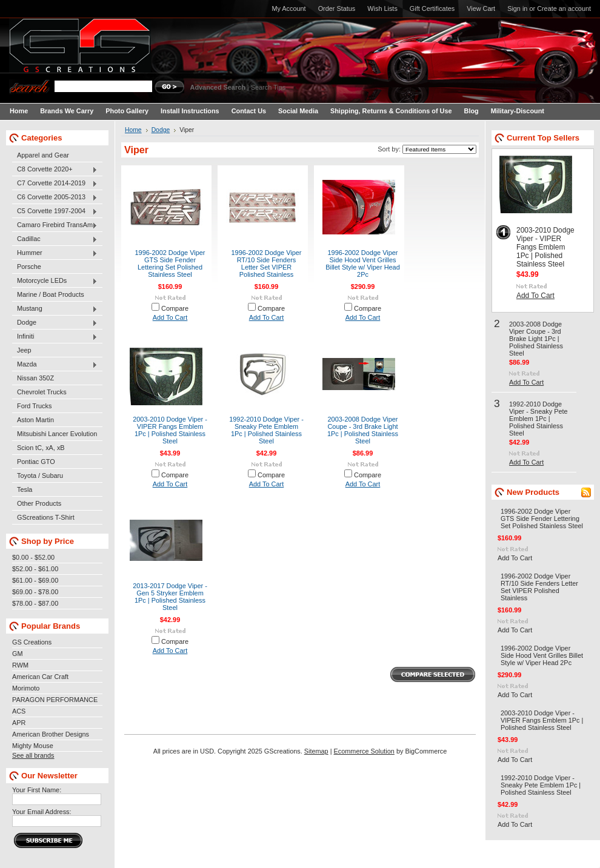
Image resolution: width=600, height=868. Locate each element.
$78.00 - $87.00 (35, 603)
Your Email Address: (42, 812)
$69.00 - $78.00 (35, 592)
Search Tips (268, 87)
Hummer (55, 253)
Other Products (39, 503)
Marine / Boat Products (51, 294)
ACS (19, 711)
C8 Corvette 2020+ (55, 170)
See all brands (33, 755)
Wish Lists (382, 8)
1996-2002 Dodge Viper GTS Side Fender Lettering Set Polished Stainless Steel (170, 263)
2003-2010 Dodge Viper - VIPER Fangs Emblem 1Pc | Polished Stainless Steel (170, 430)
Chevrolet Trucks (42, 392)
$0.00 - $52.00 (33, 557)
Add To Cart (170, 317)
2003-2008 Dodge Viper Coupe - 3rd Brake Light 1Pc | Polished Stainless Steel (363, 430)
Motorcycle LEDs (55, 281)
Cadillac (55, 239)
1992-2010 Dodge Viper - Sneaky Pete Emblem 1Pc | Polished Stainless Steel (266, 430)
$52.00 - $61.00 (35, 569)
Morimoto (26, 688)
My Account (288, 8)
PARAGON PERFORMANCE (55, 700)
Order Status (337, 8)
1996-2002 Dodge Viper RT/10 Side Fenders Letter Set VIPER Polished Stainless (267, 263)
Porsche (29, 267)
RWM (20, 665)
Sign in (517, 8)
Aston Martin (35, 420)
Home (133, 130)
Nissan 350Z (35, 378)
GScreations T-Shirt (46, 517)
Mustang (55, 309)
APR (19, 723)
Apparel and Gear (43, 155)
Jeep (24, 350)
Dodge (55, 323)
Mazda (55, 365)
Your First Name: (37, 790)
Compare (175, 308)
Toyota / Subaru (40, 475)
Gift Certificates (432, 8)
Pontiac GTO (36, 462)
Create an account (564, 8)
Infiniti (55, 337)
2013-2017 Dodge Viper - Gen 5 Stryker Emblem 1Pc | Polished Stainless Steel (170, 597)
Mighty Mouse (33, 746)
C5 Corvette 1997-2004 (55, 211)
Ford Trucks (34, 406)
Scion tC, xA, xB (41, 448)
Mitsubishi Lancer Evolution (57, 434)
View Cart (481, 8)
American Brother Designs (51, 734)
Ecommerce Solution (364, 751)
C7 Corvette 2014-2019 (55, 184)
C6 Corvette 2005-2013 (55, 197)
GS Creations (32, 642)
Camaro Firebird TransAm (55, 225)
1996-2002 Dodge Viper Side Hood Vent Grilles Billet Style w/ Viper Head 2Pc (363, 263)
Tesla (25, 489)
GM (18, 654)
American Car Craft (40, 677)
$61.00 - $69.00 (35, 580)
